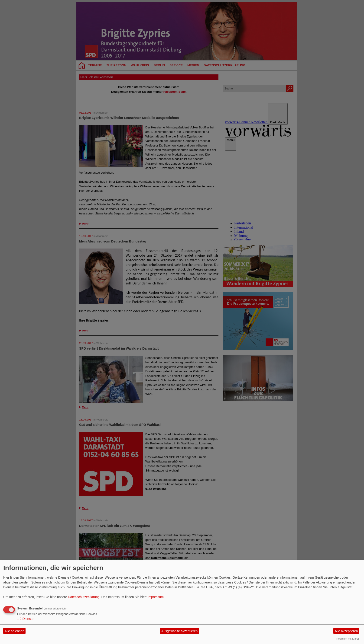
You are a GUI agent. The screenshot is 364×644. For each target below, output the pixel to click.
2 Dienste (25, 619)
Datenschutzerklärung (84, 597)
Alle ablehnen (15, 631)
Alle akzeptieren (346, 631)
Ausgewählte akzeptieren (179, 631)
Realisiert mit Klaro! (348, 639)
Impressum (156, 597)
